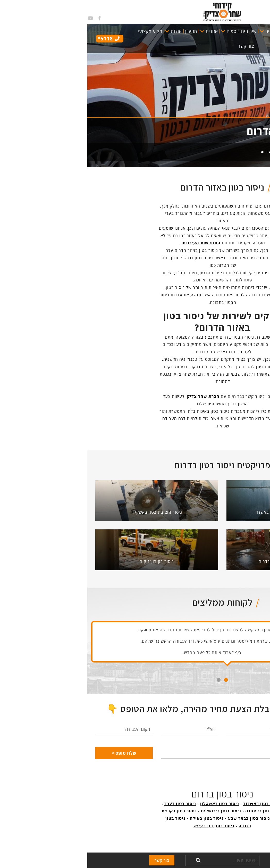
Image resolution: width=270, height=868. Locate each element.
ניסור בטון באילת (119, 818)
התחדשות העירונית (113, 243)
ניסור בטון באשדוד (174, 804)
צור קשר (74, 860)
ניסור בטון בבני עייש (127, 826)
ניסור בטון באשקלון (132, 804)
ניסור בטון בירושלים (134, 811)
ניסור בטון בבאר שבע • (159, 818)
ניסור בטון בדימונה (177, 811)
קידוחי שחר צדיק (241, 152)
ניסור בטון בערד (93, 804)
